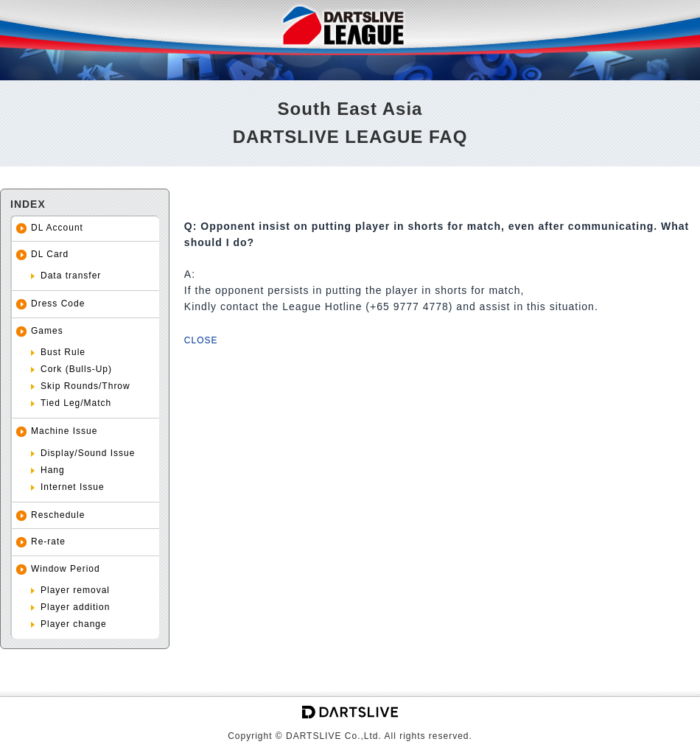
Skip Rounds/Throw (85, 386)
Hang (53, 470)
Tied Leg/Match (76, 403)
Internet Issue (73, 487)
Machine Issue (64, 431)
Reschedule (58, 515)
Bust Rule (63, 352)
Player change (74, 624)
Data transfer (71, 276)
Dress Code (58, 304)
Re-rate (48, 542)
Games (47, 331)
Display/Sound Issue (88, 453)
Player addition (75, 607)
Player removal (75, 590)
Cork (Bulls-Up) (76, 369)
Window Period (66, 569)
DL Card (50, 254)
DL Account (57, 228)
